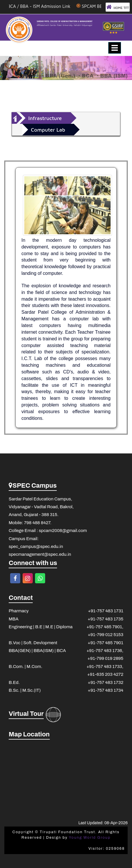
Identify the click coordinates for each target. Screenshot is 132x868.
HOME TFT (118, 7)
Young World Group (90, 838)
